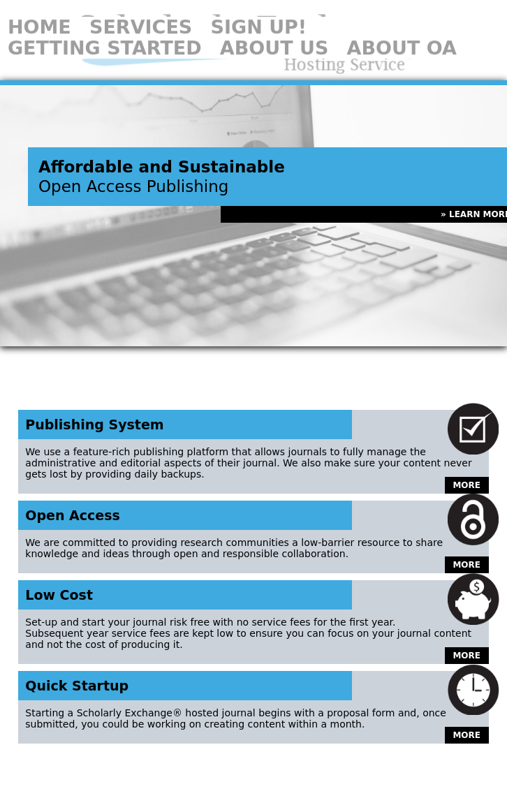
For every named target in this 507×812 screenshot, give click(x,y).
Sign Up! (258, 15)
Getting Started (105, 36)
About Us (274, 36)
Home (39, 15)
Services (141, 15)
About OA (402, 36)
